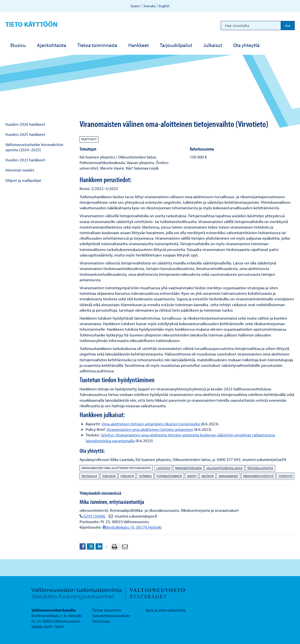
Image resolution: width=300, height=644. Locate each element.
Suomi (135, 6)
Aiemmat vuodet (20, 170)
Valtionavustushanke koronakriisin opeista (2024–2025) (34, 147)
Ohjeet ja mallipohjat (23, 180)
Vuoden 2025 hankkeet (25, 134)
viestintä (208, 476)
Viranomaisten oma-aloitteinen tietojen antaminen (150, 429)
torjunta (109, 476)
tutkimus (145, 476)
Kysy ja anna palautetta (166, 610)
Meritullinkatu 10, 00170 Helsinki (132, 527)
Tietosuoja (101, 621)
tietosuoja (89, 476)
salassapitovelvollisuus (225, 468)
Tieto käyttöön (31, 24)
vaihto (192, 476)
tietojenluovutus (260, 468)
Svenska (150, 6)
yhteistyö (286, 476)
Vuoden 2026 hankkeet (25, 124)
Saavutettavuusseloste (111, 615)
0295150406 (95, 516)
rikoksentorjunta (188, 468)
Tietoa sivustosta (106, 610)
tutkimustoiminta (169, 476)
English (164, 6)
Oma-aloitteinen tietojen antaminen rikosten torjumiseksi (151, 424)
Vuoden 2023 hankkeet (25, 160)
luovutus (164, 468)
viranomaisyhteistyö (258, 476)
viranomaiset (228, 476)
